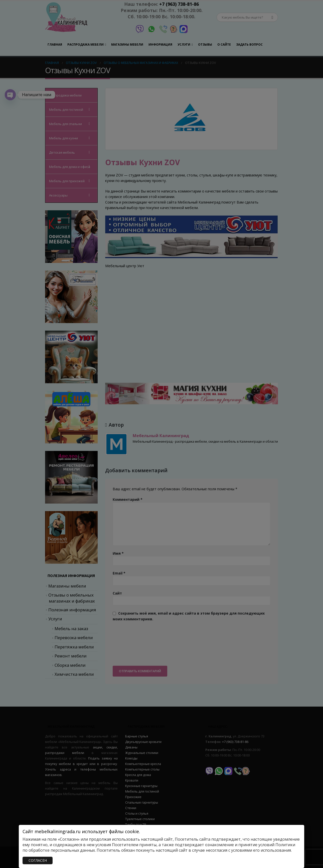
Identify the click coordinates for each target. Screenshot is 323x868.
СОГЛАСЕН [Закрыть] (38, 860)
